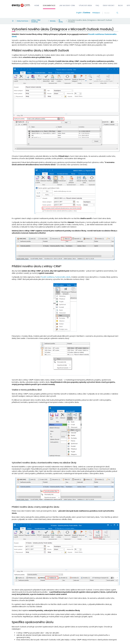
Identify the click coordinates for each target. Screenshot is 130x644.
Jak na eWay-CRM (67, 5)
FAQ (97, 5)
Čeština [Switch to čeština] (87, 13)
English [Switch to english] (79, 13)
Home (37, 5)
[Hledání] (110, 13)
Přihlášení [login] (96, 13)
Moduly (53, 21)
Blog (120, 5)
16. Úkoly (61, 21)
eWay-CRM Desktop (36, 21)
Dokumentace (49, 5)
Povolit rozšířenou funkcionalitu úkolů (56, 277)
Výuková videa (85, 5)
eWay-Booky (109, 5)
